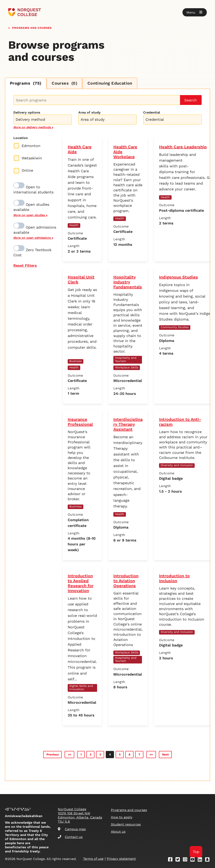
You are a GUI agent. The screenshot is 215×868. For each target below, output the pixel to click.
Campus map (72, 829)
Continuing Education (110, 83)
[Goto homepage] (25, 12)
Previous (53, 754)
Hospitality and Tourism (126, 359)
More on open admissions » (33, 238)
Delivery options (27, 112)
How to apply (122, 817)
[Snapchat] (209, 860)
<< (70, 754)
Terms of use (93, 859)
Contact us (70, 837)
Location (21, 138)
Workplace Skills (127, 367)
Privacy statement (121, 859)
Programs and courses (32, 27)
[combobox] (43, 119)
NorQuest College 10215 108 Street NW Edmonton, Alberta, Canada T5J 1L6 (80, 815)
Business (76, 361)
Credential (152, 112)
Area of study (89, 112)
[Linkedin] (201, 860)
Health (74, 225)
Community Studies (175, 327)
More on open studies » (30, 215)
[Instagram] (186, 860)
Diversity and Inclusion (177, 465)
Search (191, 100)
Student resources (126, 824)
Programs (26, 83)
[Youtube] (194, 860)
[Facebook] (172, 860)
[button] (195, 12)
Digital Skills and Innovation (81, 688)
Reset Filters (25, 265)
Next (165, 754)
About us (118, 832)
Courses (65, 83)
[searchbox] (44, 120)
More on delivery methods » (33, 127)
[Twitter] (179, 860)
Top (196, 852)
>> (151, 754)
